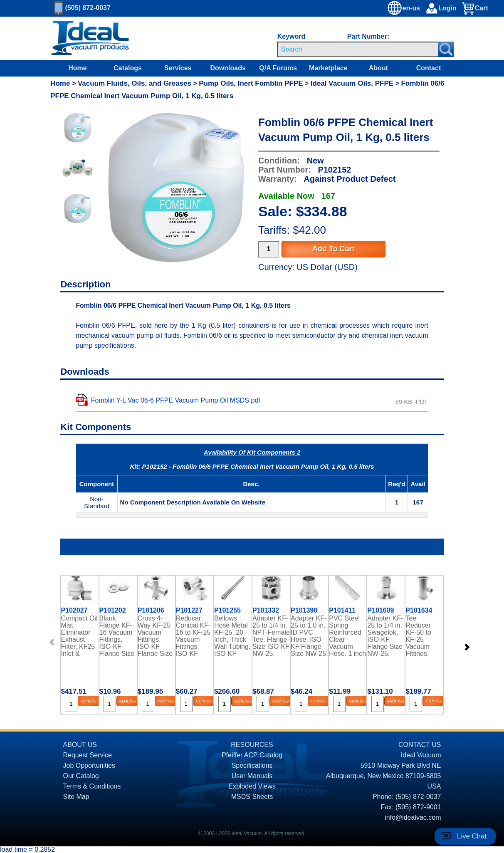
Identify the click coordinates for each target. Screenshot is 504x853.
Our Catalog (81, 776)
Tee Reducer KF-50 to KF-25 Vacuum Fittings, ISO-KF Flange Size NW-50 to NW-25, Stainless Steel (423, 635)
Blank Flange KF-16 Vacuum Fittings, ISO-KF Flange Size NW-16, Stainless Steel (117, 635)
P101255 (227, 611)
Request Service (88, 755)
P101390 (304, 611)
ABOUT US (80, 745)
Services (178, 68)
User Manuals (252, 776)
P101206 (151, 611)
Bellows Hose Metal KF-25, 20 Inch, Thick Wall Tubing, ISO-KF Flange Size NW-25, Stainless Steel (232, 635)
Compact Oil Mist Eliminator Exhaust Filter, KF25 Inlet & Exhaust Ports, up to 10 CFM (79, 635)
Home (77, 68)
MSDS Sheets (252, 797)
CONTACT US (420, 745)
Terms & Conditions (92, 786)
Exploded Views (252, 786)
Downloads (228, 68)
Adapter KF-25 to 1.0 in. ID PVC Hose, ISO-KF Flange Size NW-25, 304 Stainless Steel (309, 635)
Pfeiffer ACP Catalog (252, 755)
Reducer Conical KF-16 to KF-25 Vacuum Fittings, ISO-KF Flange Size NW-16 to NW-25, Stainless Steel (194, 635)
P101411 (342, 611)
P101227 (189, 611)
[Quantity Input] (269, 249)
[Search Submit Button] (446, 49)
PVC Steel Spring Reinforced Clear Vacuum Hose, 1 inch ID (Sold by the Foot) (347, 635)
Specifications (252, 765)
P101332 (266, 611)
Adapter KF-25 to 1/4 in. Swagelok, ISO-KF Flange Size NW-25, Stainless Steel (385, 635)
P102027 (74, 611)
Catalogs (128, 68)
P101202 (113, 611)
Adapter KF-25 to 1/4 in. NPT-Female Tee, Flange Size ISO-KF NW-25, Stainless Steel (271, 635)
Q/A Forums (278, 68)
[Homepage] (90, 38)
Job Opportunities (89, 765)
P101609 (380, 611)
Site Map (76, 797)
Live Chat (472, 836)
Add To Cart (334, 249)
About (378, 68)
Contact (429, 68)
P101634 (419, 611)
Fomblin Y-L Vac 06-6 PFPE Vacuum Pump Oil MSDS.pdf (176, 400)
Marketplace (328, 68)
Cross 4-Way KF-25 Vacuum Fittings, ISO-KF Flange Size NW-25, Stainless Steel (155, 635)
